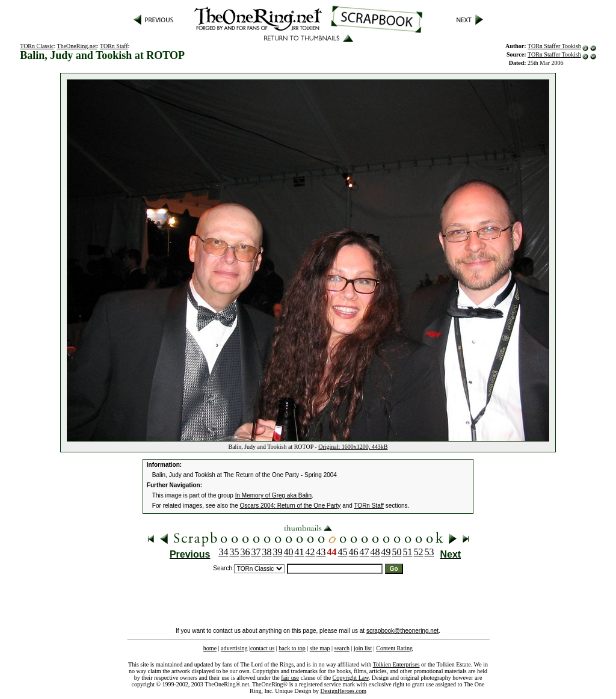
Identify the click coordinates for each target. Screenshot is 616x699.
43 (321, 552)
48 (375, 552)
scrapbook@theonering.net (402, 631)
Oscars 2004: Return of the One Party (291, 506)
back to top (292, 648)
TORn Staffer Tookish (554, 46)
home (210, 648)
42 (310, 552)
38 (267, 552)
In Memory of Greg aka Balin (273, 495)
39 (278, 552)
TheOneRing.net (77, 46)
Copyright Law (351, 678)
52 (419, 552)
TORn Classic (37, 46)
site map (320, 648)
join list (363, 648)
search (342, 648)
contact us (262, 648)
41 (300, 552)
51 (408, 552)
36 (245, 552)
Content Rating (394, 648)
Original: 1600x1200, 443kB (353, 447)
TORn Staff (114, 46)
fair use (290, 678)
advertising (234, 648)
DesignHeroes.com (343, 691)
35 (235, 552)
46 (354, 552)
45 (343, 552)
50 (397, 552)
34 (224, 552)
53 (430, 552)
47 (365, 552)
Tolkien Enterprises (396, 664)
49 (386, 552)
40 (289, 552)
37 (256, 552)
